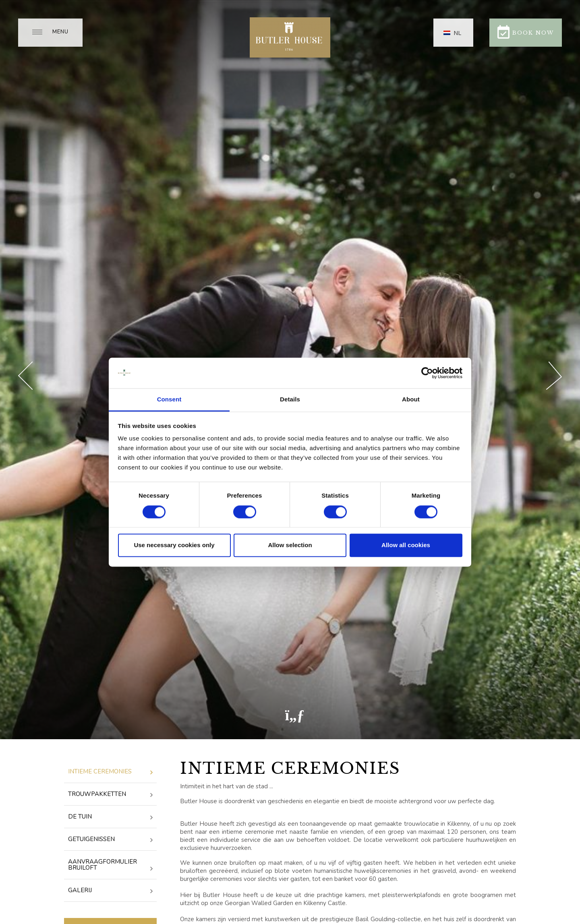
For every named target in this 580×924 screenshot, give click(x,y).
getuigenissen (110, 840)
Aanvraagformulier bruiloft (110, 865)
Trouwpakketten (110, 795)
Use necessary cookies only (174, 545)
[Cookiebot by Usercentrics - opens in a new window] (427, 373)
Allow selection (290, 545)
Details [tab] (290, 400)
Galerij (110, 891)
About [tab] (411, 400)
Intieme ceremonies (110, 772)
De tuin (110, 817)
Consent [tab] (169, 400)
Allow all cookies (406, 545)
